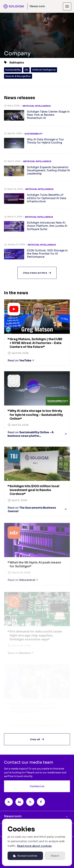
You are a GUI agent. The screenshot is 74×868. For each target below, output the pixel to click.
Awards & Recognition (18, 76)
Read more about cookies (34, 846)
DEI (26, 70)
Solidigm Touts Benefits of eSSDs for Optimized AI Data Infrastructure (46, 198)
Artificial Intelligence (44, 70)
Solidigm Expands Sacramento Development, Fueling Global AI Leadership (48, 170)
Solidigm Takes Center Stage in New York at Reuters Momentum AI (48, 115)
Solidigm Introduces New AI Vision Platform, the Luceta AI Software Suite (47, 226)
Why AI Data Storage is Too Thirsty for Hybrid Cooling (45, 141)
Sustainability (13, 70)
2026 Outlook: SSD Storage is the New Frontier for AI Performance (47, 254)
